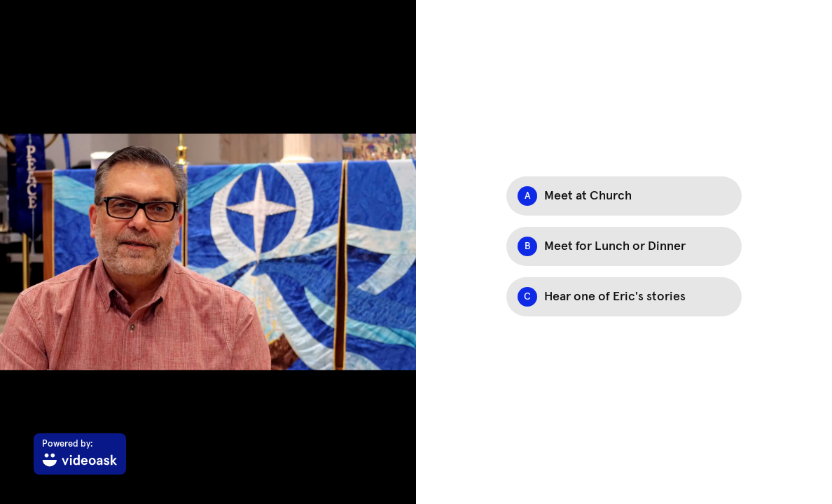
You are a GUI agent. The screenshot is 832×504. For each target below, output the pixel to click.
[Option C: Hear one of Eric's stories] (624, 297)
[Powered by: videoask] (80, 454)
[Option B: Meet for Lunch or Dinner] (624, 246)
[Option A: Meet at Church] (624, 196)
